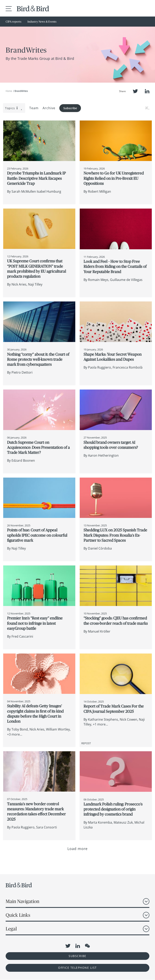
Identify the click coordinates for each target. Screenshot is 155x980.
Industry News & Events (42, 22)
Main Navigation (23, 901)
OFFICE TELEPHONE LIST (77, 968)
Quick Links (18, 915)
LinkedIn (147, 91)
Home (9, 91)
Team (34, 108)
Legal (11, 929)
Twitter (135, 91)
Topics (14, 108)
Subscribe (70, 108)
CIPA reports (14, 22)
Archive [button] (49, 108)
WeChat (87, 946)
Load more (78, 849)
